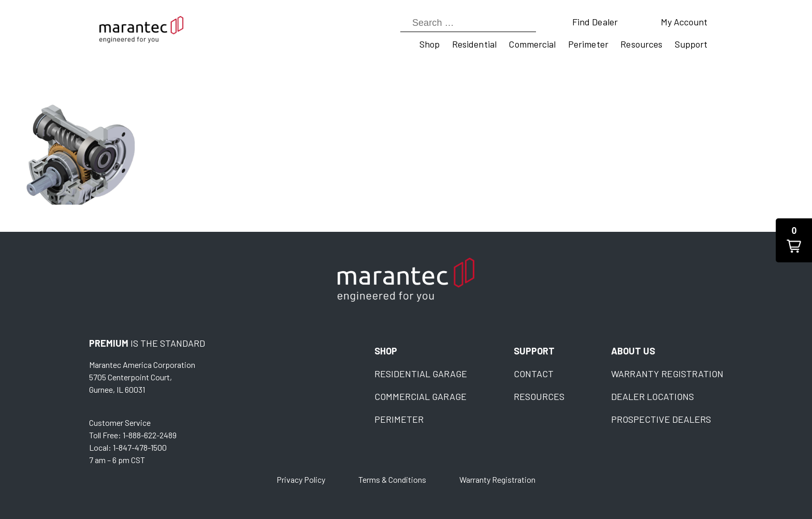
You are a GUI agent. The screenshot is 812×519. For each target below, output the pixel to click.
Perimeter (588, 44)
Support (691, 44)
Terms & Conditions (392, 479)
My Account (684, 22)
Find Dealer (595, 22)
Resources (641, 44)
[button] (794, 240)
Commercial (532, 44)
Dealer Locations (653, 396)
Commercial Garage (421, 396)
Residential (474, 44)
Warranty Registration (667, 374)
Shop (430, 44)
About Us (633, 351)
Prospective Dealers (661, 419)
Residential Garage (421, 374)
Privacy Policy (301, 479)
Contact (534, 374)
